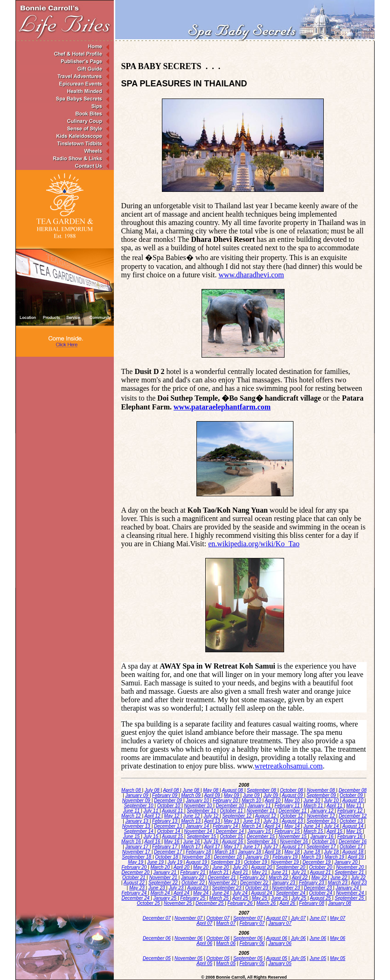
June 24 (221, 893)
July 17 (271, 847)
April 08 (171, 790)
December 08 (353, 790)
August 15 (173, 836)
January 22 (193, 878)
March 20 (161, 867)
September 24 (291, 893)
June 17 (252, 847)
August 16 (233, 842)
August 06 (277, 938)
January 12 (322, 811)
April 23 (359, 883)
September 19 (226, 862)
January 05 (280, 963)
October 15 (232, 836)
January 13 (137, 821)
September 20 (291, 867)
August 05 (277, 958)
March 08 (132, 790)
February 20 (135, 867)
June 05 (318, 958)
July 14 (332, 826)
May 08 (211, 790)
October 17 (352, 847)
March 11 (314, 806)
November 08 (322, 790)
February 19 (286, 857)
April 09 (213, 795)
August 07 (277, 918)
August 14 (354, 826)
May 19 (136, 862)
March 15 (314, 831)
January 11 (260, 806)
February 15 (288, 831)
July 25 (299, 898)
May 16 (173, 842)
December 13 (169, 826)
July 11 (152, 811)
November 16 (295, 842)
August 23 (198, 888)
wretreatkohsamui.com (289, 766)
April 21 (241, 872)
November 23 (287, 888)
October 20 (321, 867)
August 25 (321, 898)
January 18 (250, 852)
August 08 (233, 790)
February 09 (165, 795)
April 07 (204, 923)
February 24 (135, 893)
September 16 (262, 842)
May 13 (232, 821)
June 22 (339, 878)
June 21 (280, 872)
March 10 (252, 800)
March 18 (225, 852)
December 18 (228, 857)
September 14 (139, 831)
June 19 (156, 862)
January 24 (348, 888)
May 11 (355, 806)
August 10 (354, 800)
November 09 (137, 800)
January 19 (258, 857)
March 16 (132, 842)
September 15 (202, 836)
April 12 (153, 816)
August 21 (321, 872)
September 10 (139, 806)
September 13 (322, 821)
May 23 (138, 888)
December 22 (255, 883)
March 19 (312, 857)
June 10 (313, 800)
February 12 (351, 811)
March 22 (279, 878)
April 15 (335, 831)
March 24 (161, 893)
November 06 (188, 938)
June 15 (132, 836)
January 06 (280, 943)
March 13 (191, 821)
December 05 (157, 958)
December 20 (136, 872)
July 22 (358, 878)
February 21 (193, 872)
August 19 (197, 862)
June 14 (313, 826)
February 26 (240, 903)
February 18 (199, 852)
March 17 (191, 847)
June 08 (191, 790)
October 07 (218, 918)
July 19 (175, 862)
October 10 (169, 806)
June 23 (157, 888)
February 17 (165, 847)
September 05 (248, 958)
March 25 (219, 898)
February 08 (312, 903)
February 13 (165, 821)
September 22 (164, 883)
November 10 (198, 806)
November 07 (189, 918)
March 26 (267, 903)
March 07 (226, 923)
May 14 (293, 826)
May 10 (293, 800)
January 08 (339, 903)
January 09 (137, 795)
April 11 (335, 806)
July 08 (153, 790)
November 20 (351, 867)
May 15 (355, 831)
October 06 (218, 938)
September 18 (137, 857)
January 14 (198, 826)
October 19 (256, 862)
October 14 (169, 831)
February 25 (193, 898)
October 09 (352, 795)
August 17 (293, 847)
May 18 (293, 852)
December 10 (231, 806)
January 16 (322, 836)
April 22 (300, 878)
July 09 (271, 795)
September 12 (237, 816)
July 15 (152, 836)
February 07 (252, 923)
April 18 (273, 852)
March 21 (219, 872)
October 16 (324, 842)
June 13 (252, 821)
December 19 (317, 862)
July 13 (271, 821)
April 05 (204, 963)
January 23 (284, 883)
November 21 (164, 878)
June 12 (192, 816)
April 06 (204, 943)
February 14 (226, 826)
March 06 (226, 943)
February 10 (226, 800)
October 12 (292, 816)
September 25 (350, 898)
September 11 (202, 811)
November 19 (285, 862)
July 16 (211, 842)
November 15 (293, 836)
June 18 (313, 852)
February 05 (252, 963)
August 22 (135, 883)
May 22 (320, 878)
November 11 (261, 811)
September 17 (322, 847)
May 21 (260, 872)
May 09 (232, 795)
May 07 (338, 918)
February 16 (351, 836)
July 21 (299, 872)
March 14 (252, 826)
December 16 (353, 842)
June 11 (132, 811)
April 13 (213, 821)
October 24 (321, 893)
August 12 (266, 816)
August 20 (262, 867)
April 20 (182, 867)
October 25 (149, 903)
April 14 (273, 826)
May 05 (338, 958)
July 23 (177, 888)
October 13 (352, 821)
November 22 (223, 883)
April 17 (213, 847)
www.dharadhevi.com (251, 275)
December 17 (169, 852)
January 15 (260, 831)
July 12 (211, 816)
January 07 (280, 923)
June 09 (252, 795)
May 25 (260, 898)
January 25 (166, 898)
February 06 (252, 943)
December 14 (231, 831)
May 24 (202, 893)
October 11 (232, 811)
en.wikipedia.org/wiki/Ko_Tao (254, 544)
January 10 (198, 800)
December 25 (210, 903)
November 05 (188, 958)
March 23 (338, 883)
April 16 (153, 842)
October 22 (194, 883)
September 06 (248, 938)
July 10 (332, 800)
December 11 (293, 811)
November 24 (351, 893)
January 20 (347, 862)
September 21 (350, 872)
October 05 (218, 958)
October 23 (257, 888)
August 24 (262, 893)
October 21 (134, 878)
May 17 (232, 847)
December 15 (261, 836)
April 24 (182, 893)
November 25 (178, 903)
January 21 (166, 872)
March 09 (191, 795)
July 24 (241, 893)
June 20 (221, 867)
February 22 (253, 878)
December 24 (136, 898)
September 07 (248, 918)
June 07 (318, 918)
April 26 (288, 903)
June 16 (192, 842)
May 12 (173, 816)
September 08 (262, 790)
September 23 (227, 888)
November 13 (137, 826)
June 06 (318, 938)
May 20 (202, 867)
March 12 (132, 816)
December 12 (353, 816)
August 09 (293, 795)
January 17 (137, 847)
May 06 (338, 938)
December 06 (157, 938)
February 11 (288, 806)
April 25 (241, 898)
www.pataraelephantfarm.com (222, 407)
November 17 (137, 852)
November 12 (322, 816)
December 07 (157, 918)
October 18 (167, 857)
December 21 (223, 878)
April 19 (356, 857)
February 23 (312, 883)
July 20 (241, 867)
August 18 (354, 852)
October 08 (292, 790)
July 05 (299, 958)
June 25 (280, 898)
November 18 (197, 857)
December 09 (169, 800)
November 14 (198, 831)
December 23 (318, 888)
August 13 (293, 821)
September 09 (322, 795)
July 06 (299, 938)
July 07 (299, 918)
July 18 (332, 852)
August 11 (173, 811)
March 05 (226, 963)
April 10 (273, 800)
